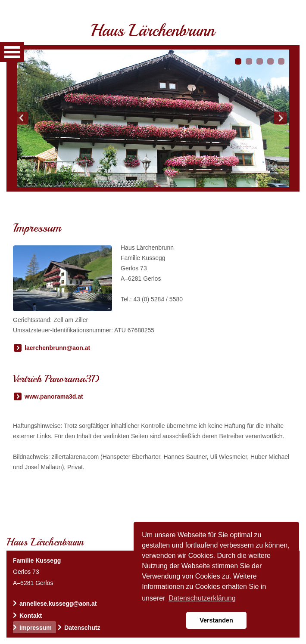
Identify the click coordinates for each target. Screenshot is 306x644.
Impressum (36, 628)
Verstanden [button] (216, 620)
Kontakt (31, 616)
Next (280, 118)
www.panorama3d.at (54, 396)
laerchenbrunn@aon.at (57, 348)
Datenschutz (82, 628)
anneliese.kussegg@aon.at (58, 604)
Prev (22, 118)
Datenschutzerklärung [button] (202, 598)
